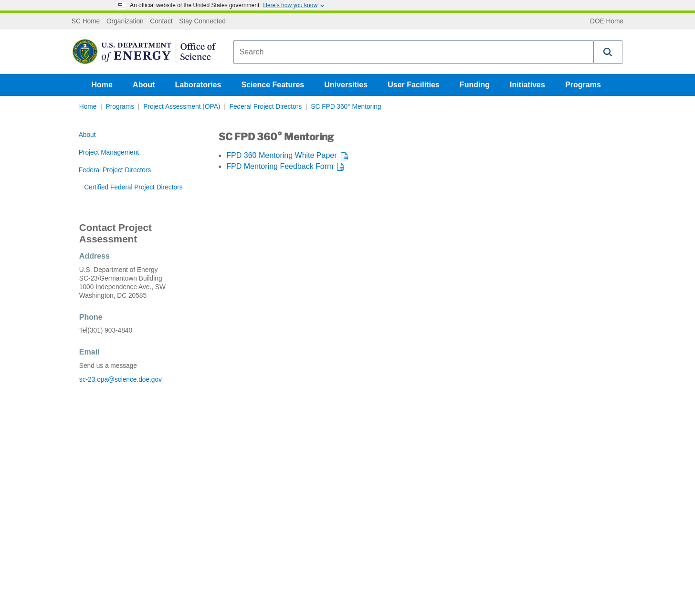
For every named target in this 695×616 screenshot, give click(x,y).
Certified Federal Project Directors (133, 187)
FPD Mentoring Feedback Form (280, 166)
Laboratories (198, 85)
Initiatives (527, 85)
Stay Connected (202, 21)
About (144, 85)
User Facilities (414, 85)
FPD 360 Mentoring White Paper (281, 155)
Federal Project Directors (266, 107)
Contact (161, 21)
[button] (608, 52)
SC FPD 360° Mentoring (346, 107)
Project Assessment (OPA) (182, 107)
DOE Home (607, 21)
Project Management (109, 152)
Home (102, 85)
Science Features (273, 85)
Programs (583, 85)
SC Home (86, 21)
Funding (475, 85)
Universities (346, 85)
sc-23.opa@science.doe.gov (121, 380)
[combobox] (414, 52)
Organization (125, 21)
